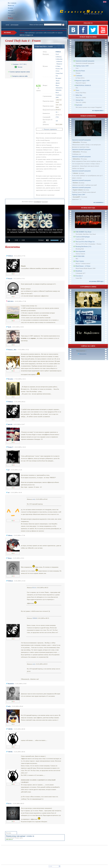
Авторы (11, 10)
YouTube (45, 202)
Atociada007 (77, 197)
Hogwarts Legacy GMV (83, 80)
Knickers (75, 183)
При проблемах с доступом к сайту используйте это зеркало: (44, 33)
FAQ (9, 16)
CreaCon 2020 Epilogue (83, 237)
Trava (77, 90)
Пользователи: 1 (81, 351)
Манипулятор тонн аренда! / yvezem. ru (20, 836)
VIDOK (35, 618)
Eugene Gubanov (78, 190)
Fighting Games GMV (82, 66)
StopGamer (79, 105)
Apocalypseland (80, 251)
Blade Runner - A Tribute (83, 266)
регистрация (15, 25)
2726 (57, 117)
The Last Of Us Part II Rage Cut (85, 242)
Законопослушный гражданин (85, 61)
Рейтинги (11, 13)
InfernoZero (76, 142)
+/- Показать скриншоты (49, 129)
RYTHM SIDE (80, 256)
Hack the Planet (80, 71)
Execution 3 (79, 276)
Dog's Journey (80, 261)
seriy (34, 499)
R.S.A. (34, 588)
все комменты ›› (99, 202)
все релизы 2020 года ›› (97, 281)
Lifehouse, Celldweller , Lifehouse (59, 59)
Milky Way (79, 95)
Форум (10, 18)
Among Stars (79, 100)
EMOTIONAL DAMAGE (83, 85)
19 (56, 112)
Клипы (10, 8)
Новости (11, 5)
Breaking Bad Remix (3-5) (83, 246)
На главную (12, 3)
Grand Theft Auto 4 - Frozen (44, 46)
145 (57, 121)
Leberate (75, 173)
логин (7, 25)
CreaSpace (38, 202)
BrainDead (79, 271)
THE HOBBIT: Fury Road (83, 232)
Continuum (79, 76)
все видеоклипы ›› (98, 110)
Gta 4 (57, 54)
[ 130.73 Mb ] (19, 64)
